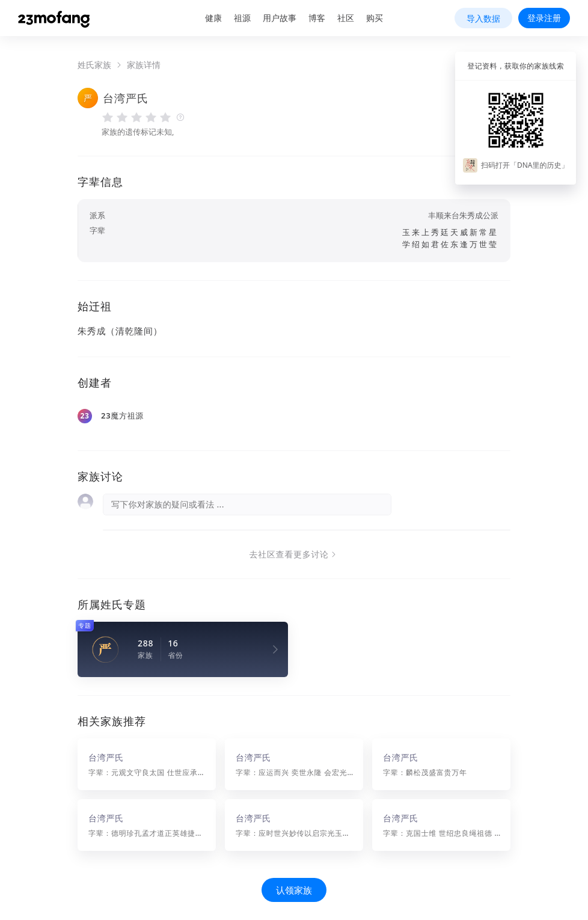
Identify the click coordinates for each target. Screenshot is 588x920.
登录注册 (544, 18)
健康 (213, 18)
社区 (346, 18)
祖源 (242, 18)
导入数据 (483, 18)
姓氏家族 (94, 65)
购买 (375, 18)
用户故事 (280, 18)
